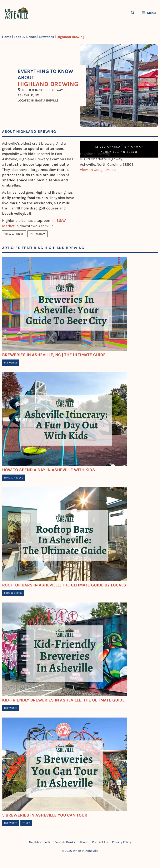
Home (7, 37)
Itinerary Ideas (14, 478)
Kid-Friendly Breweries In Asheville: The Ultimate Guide (63, 700)
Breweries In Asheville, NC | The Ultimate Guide (54, 355)
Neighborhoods (40, 842)
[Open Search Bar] (133, 13)
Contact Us (100, 842)
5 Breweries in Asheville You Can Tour (45, 815)
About (84, 842)
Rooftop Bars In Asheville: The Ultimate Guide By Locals (64, 585)
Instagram (37, 234)
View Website (14, 234)
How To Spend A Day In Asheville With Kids (49, 470)
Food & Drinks (25, 37)
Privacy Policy (122, 842)
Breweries (47, 37)
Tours (26, 823)
